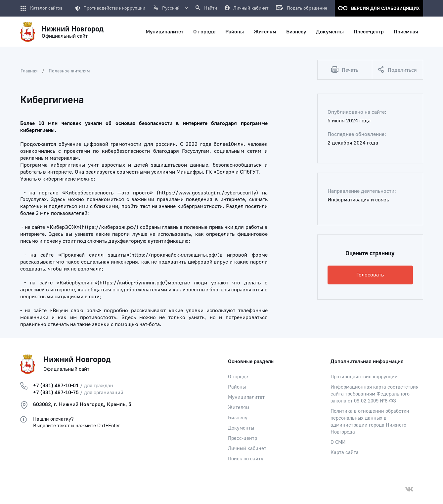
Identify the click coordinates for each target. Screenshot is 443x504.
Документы (241, 428)
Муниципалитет (246, 397)
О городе (238, 377)
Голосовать (370, 275)
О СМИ (338, 442)
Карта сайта (345, 453)
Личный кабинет (247, 449)
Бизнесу (238, 418)
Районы (237, 387)
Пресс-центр (243, 438)
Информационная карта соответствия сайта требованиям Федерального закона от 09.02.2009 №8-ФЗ (375, 394)
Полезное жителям (69, 71)
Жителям (239, 408)
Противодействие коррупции (110, 8)
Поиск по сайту (246, 459)
